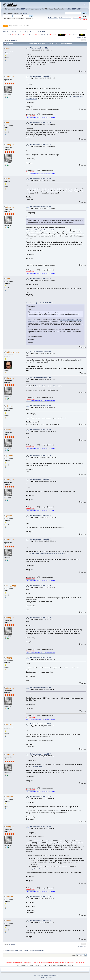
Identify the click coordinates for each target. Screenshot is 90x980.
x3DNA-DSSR (20, 9)
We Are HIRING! (53, 18)
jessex (9, 516)
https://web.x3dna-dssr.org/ (39, 869)
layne (9, 921)
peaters (10, 456)
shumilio (10, 406)
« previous (80, 37)
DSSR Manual (69, 35)
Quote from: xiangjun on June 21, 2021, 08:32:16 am (41, 303)
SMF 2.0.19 (37, 975)
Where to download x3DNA (39, 48)
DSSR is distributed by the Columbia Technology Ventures (45, 553)
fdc (8, 123)
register (25, 13)
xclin (8, 179)
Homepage (76, 35)
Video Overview (53, 35)
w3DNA (80, 9)
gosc (8, 48)
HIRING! (82, 35)
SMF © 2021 (45, 975)
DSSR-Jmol (37, 35)
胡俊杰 (9, 658)
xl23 (8, 279)
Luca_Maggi (12, 586)
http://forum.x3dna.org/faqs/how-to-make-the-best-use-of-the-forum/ (48, 230)
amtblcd (10, 724)
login (20, 13)
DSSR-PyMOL (44, 35)
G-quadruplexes (30, 35)
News (20, 35)
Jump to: (74, 955)
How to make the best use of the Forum (48, 386)
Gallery (23, 35)
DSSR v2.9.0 (61, 35)
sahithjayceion (13, 352)
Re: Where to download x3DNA (40, 76)
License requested (37, 766)
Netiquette (9, 35)
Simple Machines (53, 975)
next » (85, 37)
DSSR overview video (65, 18)
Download (15, 35)
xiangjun (10, 76)
